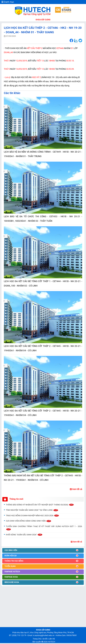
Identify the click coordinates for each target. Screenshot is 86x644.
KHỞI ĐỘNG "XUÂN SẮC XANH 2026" (24, 535)
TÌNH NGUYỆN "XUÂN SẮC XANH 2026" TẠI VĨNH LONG (32, 510)
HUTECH (52, 642)
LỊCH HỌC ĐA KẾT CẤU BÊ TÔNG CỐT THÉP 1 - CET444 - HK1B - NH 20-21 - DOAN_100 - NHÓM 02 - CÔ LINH (43, 284)
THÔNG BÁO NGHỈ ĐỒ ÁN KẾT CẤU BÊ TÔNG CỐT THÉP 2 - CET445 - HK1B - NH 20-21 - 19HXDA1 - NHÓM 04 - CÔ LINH (43, 478)
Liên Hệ (52, 639)
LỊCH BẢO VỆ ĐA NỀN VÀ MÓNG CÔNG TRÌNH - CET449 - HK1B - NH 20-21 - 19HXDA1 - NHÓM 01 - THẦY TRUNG (43, 154)
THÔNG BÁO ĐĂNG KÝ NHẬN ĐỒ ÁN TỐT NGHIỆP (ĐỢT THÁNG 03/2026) (40, 505)
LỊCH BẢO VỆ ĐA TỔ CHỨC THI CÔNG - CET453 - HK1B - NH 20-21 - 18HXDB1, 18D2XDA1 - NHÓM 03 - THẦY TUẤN (43, 219)
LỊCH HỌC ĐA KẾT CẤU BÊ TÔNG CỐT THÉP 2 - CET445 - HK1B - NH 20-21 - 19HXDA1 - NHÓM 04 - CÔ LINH (43, 348)
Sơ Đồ (45, 639)
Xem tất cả (76, 489)
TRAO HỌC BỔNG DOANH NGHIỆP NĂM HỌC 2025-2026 (32, 516)
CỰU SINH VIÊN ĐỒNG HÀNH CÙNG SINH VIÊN (29, 521)
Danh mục (8, 2)
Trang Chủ (37, 639)
